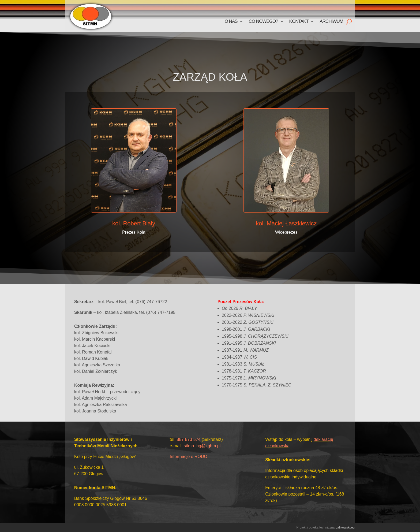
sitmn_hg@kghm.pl (202, 446)
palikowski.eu (345, 527)
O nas (231, 21)
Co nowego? (263, 21)
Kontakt (299, 21)
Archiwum (331, 21)
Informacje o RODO (189, 457)
